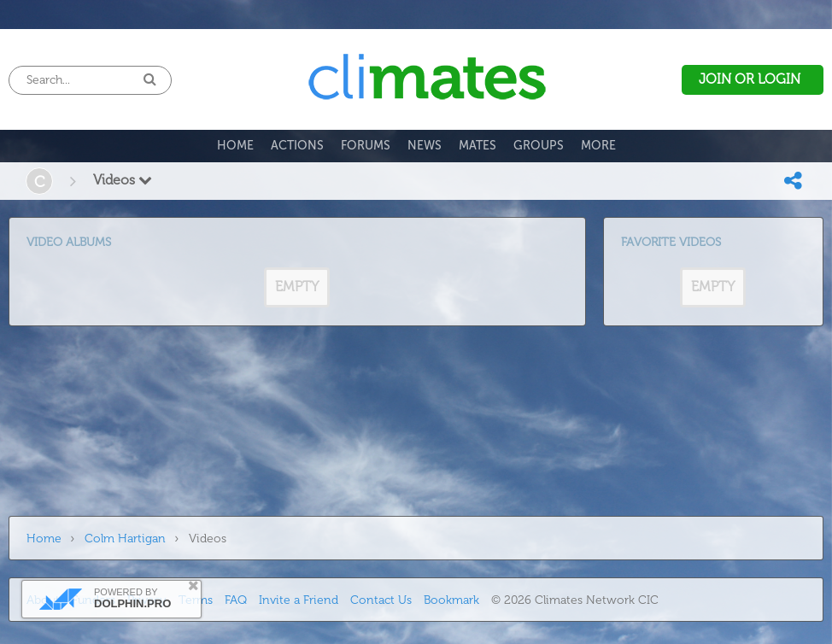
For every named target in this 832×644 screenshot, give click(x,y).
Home (44, 539)
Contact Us (381, 600)
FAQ (236, 600)
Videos (123, 180)
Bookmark (451, 600)
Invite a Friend (299, 600)
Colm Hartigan (125, 539)
